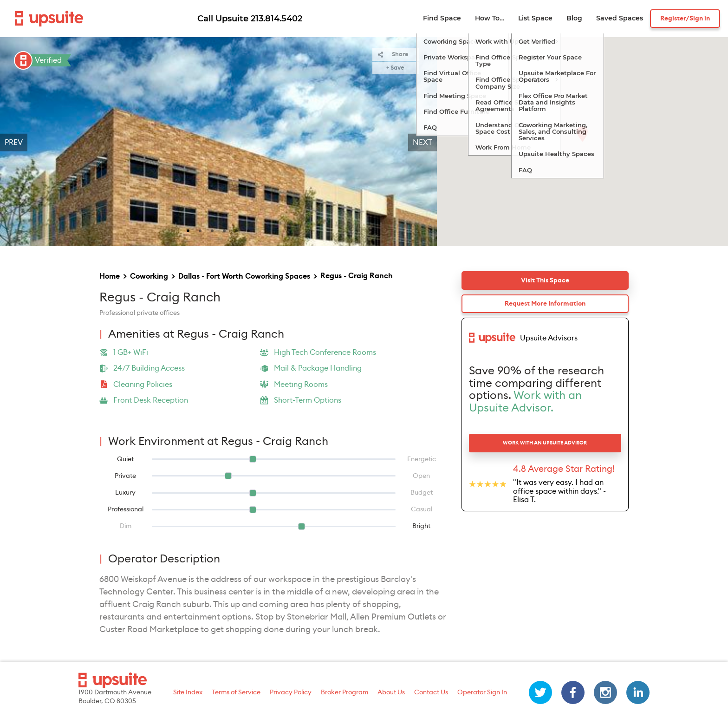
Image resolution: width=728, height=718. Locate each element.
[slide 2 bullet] (200, 230)
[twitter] (540, 692)
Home (110, 276)
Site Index (188, 692)
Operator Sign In (482, 692)
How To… (490, 18)
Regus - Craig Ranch (357, 276)
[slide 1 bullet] (188, 230)
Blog (574, 18)
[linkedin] (638, 692)
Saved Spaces (620, 18)
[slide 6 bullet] (248, 230)
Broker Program (344, 692)
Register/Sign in (685, 19)
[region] (218, 143)
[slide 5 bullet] (236, 230)
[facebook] (573, 692)
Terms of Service (236, 692)
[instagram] (605, 692)
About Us (391, 692)
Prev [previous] (14, 143)
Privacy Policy (291, 692)
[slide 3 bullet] (212, 230)
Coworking (149, 276)
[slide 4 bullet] (224, 230)
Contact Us (431, 692)
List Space (535, 18)
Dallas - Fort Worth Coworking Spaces (244, 276)
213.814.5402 (276, 19)
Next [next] (422, 143)
